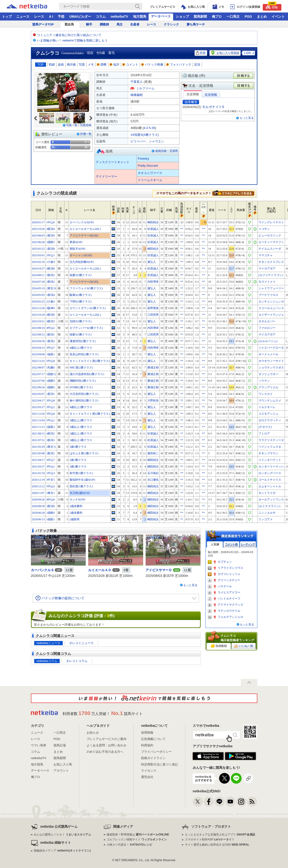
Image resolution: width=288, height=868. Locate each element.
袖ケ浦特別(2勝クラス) (84, 401)
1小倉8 (50, 262)
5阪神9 (50, 308)
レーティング (248, 544)
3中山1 (50, 467)
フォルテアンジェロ (230, 617)
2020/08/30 (38, 506)
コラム (101, 17)
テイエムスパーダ (270, 249)
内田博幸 (153, 282)
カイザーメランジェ (271, 315)
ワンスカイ (266, 394)
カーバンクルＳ (42, 570)
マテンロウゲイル (229, 611)
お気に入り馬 (63, 764)
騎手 (89, 24)
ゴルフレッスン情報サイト (137, 839)
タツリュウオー (268, 374)
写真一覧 (72, 125)
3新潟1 (50, 335)
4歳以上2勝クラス (81, 348)
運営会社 (147, 777)
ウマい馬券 (39, 745)
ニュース (23, 17)
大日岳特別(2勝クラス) (84, 394)
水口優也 (153, 480)
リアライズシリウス (230, 568)
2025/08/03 (38, 236)
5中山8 (50, 361)
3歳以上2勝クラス (81, 420)
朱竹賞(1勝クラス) (81, 473)
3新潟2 (50, 275)
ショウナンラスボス (271, 368)
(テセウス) (265, 427)
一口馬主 (233, 17)
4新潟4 (50, 229)
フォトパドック (179, 64)
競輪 (272, 6)
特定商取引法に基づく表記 (159, 764)
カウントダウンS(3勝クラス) (88, 308)
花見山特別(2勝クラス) (84, 354)
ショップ (182, 17)
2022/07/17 (38, 374)
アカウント (61, 771)
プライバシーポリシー (156, 752)
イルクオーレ (267, 407)
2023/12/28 (38, 308)
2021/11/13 (38, 427)
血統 (61, 64)
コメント (130, 64)
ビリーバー (138, 141)
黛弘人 (152, 262)
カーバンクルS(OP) (82, 222)
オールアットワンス (271, 500)
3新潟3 (50, 440)
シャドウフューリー (271, 288)
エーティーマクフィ (271, 242)
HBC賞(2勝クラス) (81, 368)
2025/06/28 (38, 242)
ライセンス (149, 771)
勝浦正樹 (153, 368)
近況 (197, 64)
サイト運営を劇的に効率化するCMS (217, 845)
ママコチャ (266, 255)
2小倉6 (50, 302)
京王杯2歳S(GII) (80, 493)
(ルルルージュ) (268, 341)
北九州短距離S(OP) (82, 262)
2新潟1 (50, 453)
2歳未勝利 (76, 506)
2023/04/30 (38, 341)
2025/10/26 (38, 229)
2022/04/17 (38, 401)
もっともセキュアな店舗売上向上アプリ (220, 835)
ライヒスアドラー (229, 592)
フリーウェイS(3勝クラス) (86, 288)
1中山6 (50, 222)
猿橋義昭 (137, 95)
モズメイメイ (267, 282)
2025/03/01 (38, 255)
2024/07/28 (38, 282)
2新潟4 (50, 236)
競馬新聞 (200, 17)
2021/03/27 (38, 467)
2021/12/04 (38, 420)
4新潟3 (50, 321)
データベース (161, 16)
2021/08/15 (38, 434)
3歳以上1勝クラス (81, 427)
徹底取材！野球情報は (138, 835)
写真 (82, 64)
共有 (201, 53)
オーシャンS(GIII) (81, 255)
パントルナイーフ (229, 599)
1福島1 (50, 354)
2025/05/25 (38, 249)
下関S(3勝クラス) (81, 302)
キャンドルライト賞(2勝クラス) (90, 361)
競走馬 (69, 24)
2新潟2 (50, 282)
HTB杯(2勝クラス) (81, 387)
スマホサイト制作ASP (210, 839)
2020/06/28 (38, 513)
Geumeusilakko (73, 53)
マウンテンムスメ (270, 401)
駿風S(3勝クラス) (81, 295)
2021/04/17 (38, 460)
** (182, 229)
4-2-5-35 (149, 128)
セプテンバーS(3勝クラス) (86, 328)
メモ (91, 64)
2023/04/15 (38, 348)
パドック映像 (152, 64)
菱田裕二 (153, 453)
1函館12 (51, 374)
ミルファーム (145, 88)
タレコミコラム (77, 661)
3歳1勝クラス (78, 447)
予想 (61, 17)
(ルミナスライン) (269, 506)
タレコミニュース (81, 643)
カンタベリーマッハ (271, 467)
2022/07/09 (38, 381)
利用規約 (147, 745)
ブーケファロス (268, 295)
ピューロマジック (270, 236)
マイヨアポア (267, 269)
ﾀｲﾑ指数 (204, 208)
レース (39, 17)
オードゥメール (268, 354)
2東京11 (51, 447)
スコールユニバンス (271, 308)
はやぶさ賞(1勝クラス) (84, 453)
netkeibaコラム (47, 661)
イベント (278, 17)
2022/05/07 (38, 394)
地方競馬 (140, 17)
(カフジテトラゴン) (271, 275)
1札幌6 (50, 368)
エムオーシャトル (270, 486)
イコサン (264, 229)
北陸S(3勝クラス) (81, 321)
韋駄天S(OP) (77, 249)
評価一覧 (86, 134)
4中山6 (50, 500)
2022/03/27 (38, 407)
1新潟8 (50, 249)
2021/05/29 (38, 447)
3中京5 (50, 480)
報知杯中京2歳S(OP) (82, 480)
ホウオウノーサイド (271, 361)
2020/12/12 (38, 486)
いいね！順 (244, 646)
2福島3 (50, 427)
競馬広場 (60, 745)
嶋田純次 (153, 222)
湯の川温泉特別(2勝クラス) (87, 374)
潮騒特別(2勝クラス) (83, 381)
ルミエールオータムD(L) (85, 229)
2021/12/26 (38, 414)
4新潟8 (50, 269)
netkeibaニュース (48, 643)
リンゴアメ (266, 519)
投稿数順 (219, 646)
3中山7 (50, 348)
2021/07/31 (38, 440)
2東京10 (51, 288)
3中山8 (50, 401)
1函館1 (50, 519)
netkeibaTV (119, 17)
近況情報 (211, 95)
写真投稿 (86, 125)
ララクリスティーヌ (271, 440)
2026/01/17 (38, 222)
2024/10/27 (38, 269)
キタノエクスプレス (271, 262)
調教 (102, 64)
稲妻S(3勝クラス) (81, 275)
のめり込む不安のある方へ (105, 752)
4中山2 (50, 328)
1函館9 (50, 381)
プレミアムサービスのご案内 (106, 739)
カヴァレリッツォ (229, 574)
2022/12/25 (38, 361)
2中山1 (50, 255)
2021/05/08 (38, 453)
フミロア (264, 434)
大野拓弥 (153, 401)
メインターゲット (270, 460)
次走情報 (193, 94)
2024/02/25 (38, 302)
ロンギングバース (270, 473)
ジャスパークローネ (271, 348)
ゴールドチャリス (270, 480)
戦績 (52, 64)
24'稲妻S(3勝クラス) (145, 135)
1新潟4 (50, 295)
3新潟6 (50, 506)
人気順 (215, 544)
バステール (225, 586)
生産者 (135, 24)
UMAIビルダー (80, 17)
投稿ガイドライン (153, 758)
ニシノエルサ (267, 513)
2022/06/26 (38, 387)
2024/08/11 (38, 275)
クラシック (171, 24)
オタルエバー (267, 321)
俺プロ (217, 17)
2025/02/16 (38, 262)
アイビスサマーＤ (159, 570)
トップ (7, 17)
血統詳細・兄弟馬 (167, 151)
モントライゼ (267, 493)
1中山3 (50, 473)
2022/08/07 (38, 368)
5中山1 (50, 420)
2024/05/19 (38, 288)
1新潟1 (50, 394)
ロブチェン (225, 562)
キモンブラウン (268, 453)
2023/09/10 (38, 328)
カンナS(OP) (77, 500)
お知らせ (93, 733)
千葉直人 (137, 82)
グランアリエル (268, 387)
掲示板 (71, 64)
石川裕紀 (153, 473)
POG (248, 17)
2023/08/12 (38, 335)
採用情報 (147, 733)
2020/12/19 (38, 480)
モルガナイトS (213, 107)
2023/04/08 (38, 354)
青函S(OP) (76, 242)
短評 (114, 64)
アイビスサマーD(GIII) (84, 236)
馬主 (120, 24)
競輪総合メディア (62, 851)
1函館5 (50, 242)
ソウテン (264, 381)
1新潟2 (50, 341)
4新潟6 (50, 315)
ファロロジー (267, 328)
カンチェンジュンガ (271, 302)
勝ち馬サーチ (196, 24)
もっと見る (247, 118)
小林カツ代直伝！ (129, 845)
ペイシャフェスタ (270, 447)
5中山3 (50, 486)
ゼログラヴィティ (270, 420)
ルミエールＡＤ (100, 570)
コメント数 (231, 544)
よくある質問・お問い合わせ (106, 745)
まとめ (262, 17)
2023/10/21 (38, 321)
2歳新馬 (75, 519)
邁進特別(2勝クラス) (83, 341)
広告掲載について (153, 739)
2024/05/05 (38, 295)
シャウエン (157, 141)
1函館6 (50, 387)
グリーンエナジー (229, 580)
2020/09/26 (38, 500)
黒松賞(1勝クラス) (81, 486)
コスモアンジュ (268, 414)
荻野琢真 (153, 308)
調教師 (104, 24)
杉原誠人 (153, 229)
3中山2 (50, 407)
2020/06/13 (38, 519)
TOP (41, 64)
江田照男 (153, 315)
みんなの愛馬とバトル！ (62, 835)
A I (51, 17)
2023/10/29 (38, 315)
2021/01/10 (38, 473)
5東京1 (50, 493)
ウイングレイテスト (271, 222)
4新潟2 (50, 434)
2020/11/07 (38, 493)
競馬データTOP (43, 24)
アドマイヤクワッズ (230, 605)
